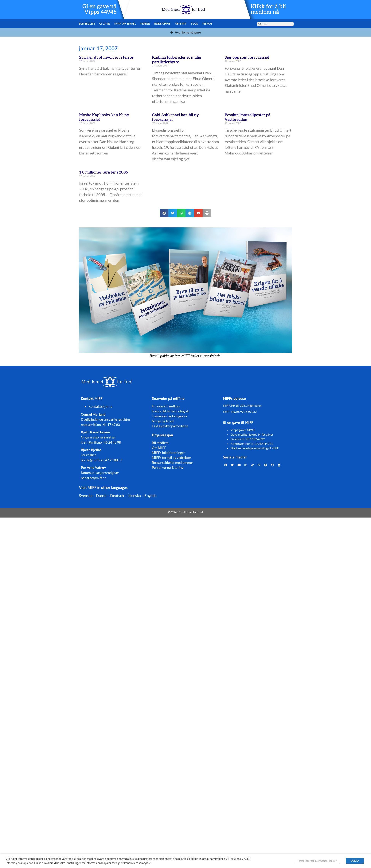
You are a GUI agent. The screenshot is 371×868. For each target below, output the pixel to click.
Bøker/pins (162, 24)
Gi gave (105, 24)
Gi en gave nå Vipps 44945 (99, 9)
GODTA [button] (355, 861)
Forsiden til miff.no (166, 406)
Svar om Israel (125, 24)
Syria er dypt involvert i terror (106, 58)
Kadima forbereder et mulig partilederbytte (176, 60)
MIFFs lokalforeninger (168, 453)
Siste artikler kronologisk (170, 411)
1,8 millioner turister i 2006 (103, 172)
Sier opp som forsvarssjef (247, 58)
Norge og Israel (163, 421)
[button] (164, 213)
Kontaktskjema (100, 406)
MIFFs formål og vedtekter (172, 458)
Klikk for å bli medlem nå (269, 9)
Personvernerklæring (168, 467)
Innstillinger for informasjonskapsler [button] (317, 861)
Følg (194, 24)
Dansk (101, 495)
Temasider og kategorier (170, 416)
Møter (145, 24)
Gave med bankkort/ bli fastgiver (252, 434)
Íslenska (134, 495)
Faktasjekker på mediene (170, 426)
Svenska (86, 495)
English (150, 495)
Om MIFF (181, 24)
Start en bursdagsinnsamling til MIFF (255, 448)
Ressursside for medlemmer (172, 462)
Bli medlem (87, 24)
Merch (207, 24)
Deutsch (117, 495)
